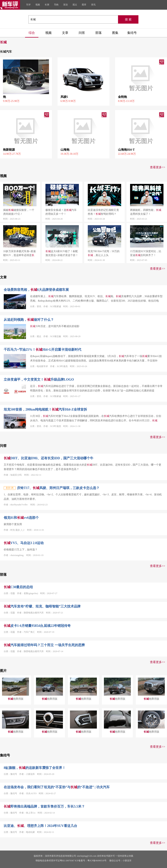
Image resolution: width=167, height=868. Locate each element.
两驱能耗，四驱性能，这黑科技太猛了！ (146, 212)
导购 (56, 5)
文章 (65, 33)
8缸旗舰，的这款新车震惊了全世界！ (35, 768)
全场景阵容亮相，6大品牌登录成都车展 (36, 290)
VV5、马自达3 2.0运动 (24, 543)
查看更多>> (158, 167)
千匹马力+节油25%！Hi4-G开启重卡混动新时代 (42, 350)
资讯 (93, 5)
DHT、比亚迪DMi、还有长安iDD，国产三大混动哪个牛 (49, 458)
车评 (28, 5)
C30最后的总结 (18, 587)
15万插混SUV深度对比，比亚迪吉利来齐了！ (146, 253)
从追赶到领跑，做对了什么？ (29, 320)
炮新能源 (9, 150)
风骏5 (64, 97)
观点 (75, 5)
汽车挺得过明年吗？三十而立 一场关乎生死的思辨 (44, 645)
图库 (84, 5)
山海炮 (65, 150)
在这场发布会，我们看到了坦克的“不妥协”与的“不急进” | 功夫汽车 (57, 787)
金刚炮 (122, 97)
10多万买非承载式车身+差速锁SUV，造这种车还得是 (19, 254)
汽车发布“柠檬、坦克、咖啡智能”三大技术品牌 (42, 606)
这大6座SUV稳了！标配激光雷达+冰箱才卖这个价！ (62, 253)
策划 (66, 5)
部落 (99, 33)
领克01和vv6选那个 (21, 518)
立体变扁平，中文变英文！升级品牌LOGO (39, 380)
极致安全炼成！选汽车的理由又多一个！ (61, 212)
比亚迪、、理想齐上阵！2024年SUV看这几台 (40, 826)
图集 (115, 33)
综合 (32, 33)
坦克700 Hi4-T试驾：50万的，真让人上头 (104, 253)
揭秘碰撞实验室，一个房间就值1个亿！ (19, 212)
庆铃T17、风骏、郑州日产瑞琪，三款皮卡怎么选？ (58, 488)
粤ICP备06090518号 (97, 861)
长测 (47, 5)
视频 (38, 5)
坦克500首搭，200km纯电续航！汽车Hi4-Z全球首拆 (45, 409)
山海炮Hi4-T (126, 150)
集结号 (132, 33)
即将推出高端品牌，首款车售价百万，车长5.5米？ (44, 806)
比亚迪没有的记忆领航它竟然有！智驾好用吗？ (103, 212)
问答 (82, 33)
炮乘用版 (16, 699)
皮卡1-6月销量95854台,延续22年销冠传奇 (37, 626)
